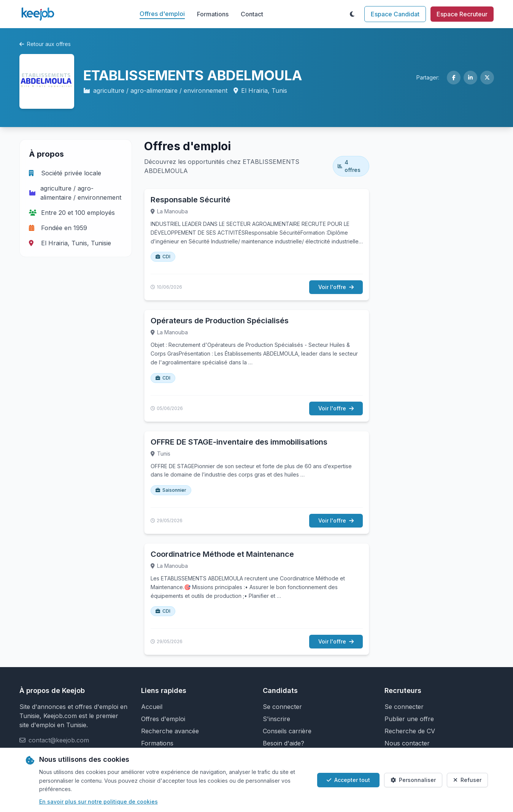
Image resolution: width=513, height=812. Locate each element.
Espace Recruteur (462, 14)
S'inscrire (276, 719)
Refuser (467, 780)
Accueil (152, 707)
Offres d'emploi (162, 14)
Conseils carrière (287, 731)
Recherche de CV (410, 731)
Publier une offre (409, 719)
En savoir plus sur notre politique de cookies (98, 802)
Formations (213, 14)
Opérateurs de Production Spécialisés (220, 321)
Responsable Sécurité (191, 200)
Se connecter (282, 707)
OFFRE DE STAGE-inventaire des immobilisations (239, 442)
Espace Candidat (395, 14)
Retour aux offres (45, 44)
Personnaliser (413, 780)
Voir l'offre (336, 287)
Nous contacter (407, 743)
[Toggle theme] (352, 14)
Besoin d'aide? (283, 743)
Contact (252, 14)
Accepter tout (348, 780)
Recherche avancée (170, 731)
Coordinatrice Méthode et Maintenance (222, 554)
